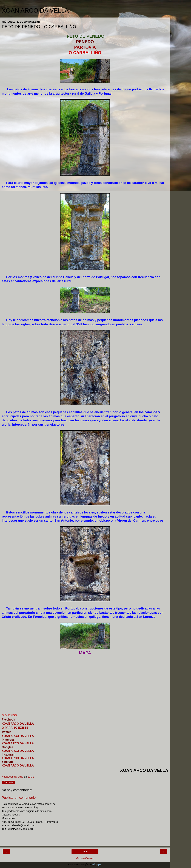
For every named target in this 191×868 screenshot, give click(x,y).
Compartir (8, 782)
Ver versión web (85, 858)
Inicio (85, 852)
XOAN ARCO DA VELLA (35, 10)
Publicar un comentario (19, 798)
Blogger (97, 864)
